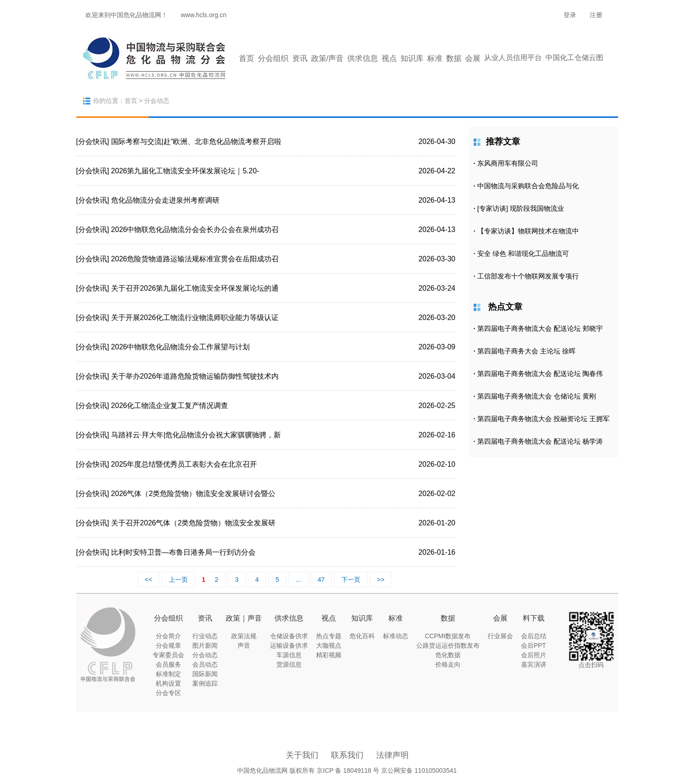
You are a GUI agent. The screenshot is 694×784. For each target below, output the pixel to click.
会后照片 (534, 655)
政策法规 (244, 636)
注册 (596, 15)
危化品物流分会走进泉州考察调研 (165, 200)
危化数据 (448, 655)
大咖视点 (329, 645)
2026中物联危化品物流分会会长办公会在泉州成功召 (195, 230)
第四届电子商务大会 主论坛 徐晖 (526, 351)
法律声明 (392, 755)
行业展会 (500, 636)
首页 (247, 58)
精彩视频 (329, 655)
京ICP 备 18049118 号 (348, 770)
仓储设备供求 (289, 636)
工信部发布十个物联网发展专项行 (528, 276)
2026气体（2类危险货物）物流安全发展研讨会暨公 (193, 494)
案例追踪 (205, 683)
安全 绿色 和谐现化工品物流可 (523, 253)
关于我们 (302, 755)
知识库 (412, 58)
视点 (389, 58)
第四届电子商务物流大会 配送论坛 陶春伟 (540, 373)
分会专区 (168, 693)
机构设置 (168, 683)
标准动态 (396, 636)
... (298, 580)
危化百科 (362, 636)
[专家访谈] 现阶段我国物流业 (521, 208)
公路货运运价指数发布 (448, 645)
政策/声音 (328, 58)
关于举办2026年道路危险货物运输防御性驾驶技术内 (195, 376)
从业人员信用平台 (513, 58)
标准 (435, 58)
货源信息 (289, 664)
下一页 (351, 580)
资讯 (300, 58)
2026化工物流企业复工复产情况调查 (170, 406)
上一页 (178, 580)
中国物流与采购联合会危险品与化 (528, 186)
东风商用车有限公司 (508, 163)
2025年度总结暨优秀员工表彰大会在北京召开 (184, 464)
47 (321, 580)
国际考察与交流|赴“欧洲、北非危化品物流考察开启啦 (196, 141)
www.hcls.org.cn (204, 15)
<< (149, 580)
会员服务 (168, 664)
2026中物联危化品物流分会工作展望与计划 (181, 347)
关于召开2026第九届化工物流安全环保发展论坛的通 (195, 288)
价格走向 (448, 664)
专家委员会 (168, 655)
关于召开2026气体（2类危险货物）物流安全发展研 (193, 523)
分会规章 (168, 645)
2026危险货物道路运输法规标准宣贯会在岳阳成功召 (195, 259)
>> (381, 580)
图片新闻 (205, 645)
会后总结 (534, 636)
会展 (473, 58)
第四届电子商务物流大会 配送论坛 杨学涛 (540, 441)
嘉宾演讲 (534, 664)
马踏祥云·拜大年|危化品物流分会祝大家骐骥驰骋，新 (196, 435)
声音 (244, 645)
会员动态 (205, 664)
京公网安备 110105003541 (419, 770)
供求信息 (363, 58)
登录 (570, 15)
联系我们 (347, 755)
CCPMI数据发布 (448, 636)
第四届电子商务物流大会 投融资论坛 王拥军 (543, 419)
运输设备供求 (289, 645)
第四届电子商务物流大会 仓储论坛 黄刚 (537, 396)
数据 (454, 58)
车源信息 (289, 655)
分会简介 (168, 636)
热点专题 (329, 636)
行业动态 (205, 636)
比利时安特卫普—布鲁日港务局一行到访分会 (183, 552)
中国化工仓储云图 (574, 58)
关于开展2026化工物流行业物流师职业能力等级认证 (195, 318)
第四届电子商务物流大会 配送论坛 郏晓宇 (540, 328)
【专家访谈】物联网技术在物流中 (528, 231)
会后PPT (533, 645)
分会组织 (273, 58)
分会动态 (205, 655)
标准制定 (168, 674)
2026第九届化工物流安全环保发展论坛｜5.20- (185, 171)
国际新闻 (205, 674)
